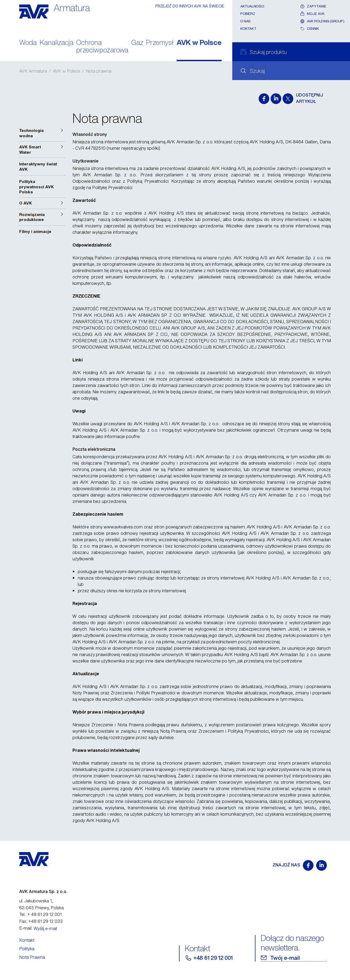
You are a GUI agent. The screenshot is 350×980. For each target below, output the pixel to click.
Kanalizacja (57, 43)
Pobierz (248, 14)
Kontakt (248, 29)
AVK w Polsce (199, 43)
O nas (245, 21)
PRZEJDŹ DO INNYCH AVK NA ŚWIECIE (190, 6)
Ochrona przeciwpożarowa (102, 47)
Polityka (27, 949)
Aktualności (252, 6)
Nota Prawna (32, 957)
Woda (28, 43)
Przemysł (160, 43)
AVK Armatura (33, 71)
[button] (42, 133)
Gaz (137, 43)
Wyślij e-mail (45, 928)
